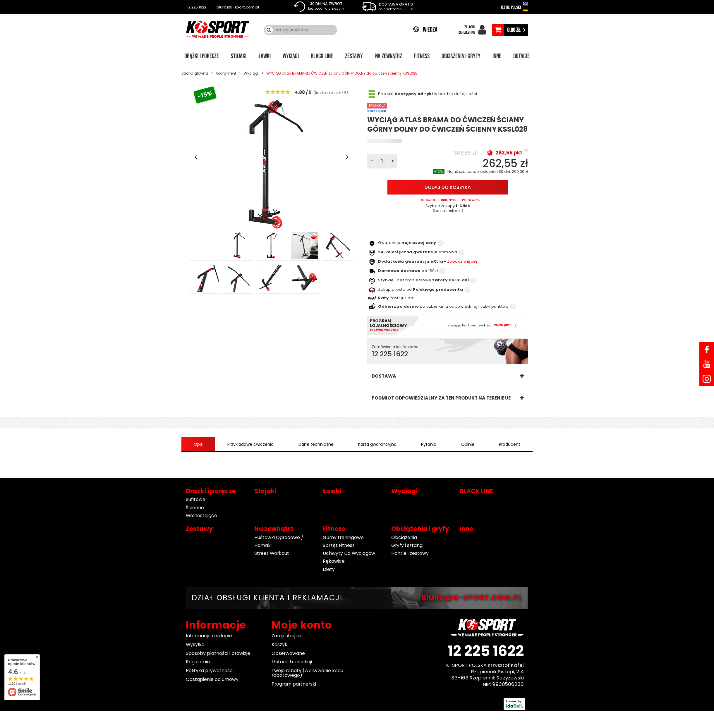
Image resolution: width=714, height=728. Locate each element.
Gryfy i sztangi (407, 545)
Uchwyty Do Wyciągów (349, 554)
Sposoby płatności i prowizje (218, 653)
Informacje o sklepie (209, 636)
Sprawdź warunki (384, 330)
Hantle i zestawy (410, 554)
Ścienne (195, 508)
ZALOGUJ (470, 27)
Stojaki (239, 57)
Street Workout (272, 554)
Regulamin (198, 662)
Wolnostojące (201, 516)
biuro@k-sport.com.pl (238, 7)
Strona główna (195, 73)
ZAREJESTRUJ (467, 32)
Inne (497, 57)
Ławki (265, 57)
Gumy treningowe (343, 537)
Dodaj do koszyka (448, 188)
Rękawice (334, 561)
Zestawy (354, 57)
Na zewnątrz (389, 57)
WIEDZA (430, 30)
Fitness (422, 57)
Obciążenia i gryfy (461, 57)
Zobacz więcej (462, 261)
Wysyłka (195, 644)
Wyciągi (291, 57)
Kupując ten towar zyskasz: (470, 325)
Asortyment (226, 73)
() (331, 92)
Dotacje (521, 57)
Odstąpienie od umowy (212, 679)
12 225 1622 (197, 7)
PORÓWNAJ (471, 200)
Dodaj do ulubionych (439, 200)
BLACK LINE (322, 57)
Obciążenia (404, 537)
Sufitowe (196, 500)
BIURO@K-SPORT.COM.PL (472, 598)
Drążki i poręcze (202, 57)
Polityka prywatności (210, 671)
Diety (329, 569)
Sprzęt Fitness (339, 545)
